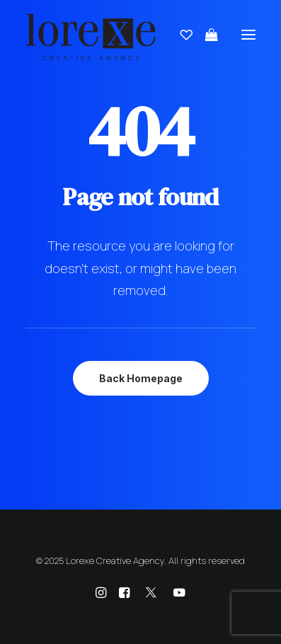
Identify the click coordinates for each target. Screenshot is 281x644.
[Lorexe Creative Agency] (91, 35)
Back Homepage (141, 378)
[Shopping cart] (205, 35)
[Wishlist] (180, 35)
